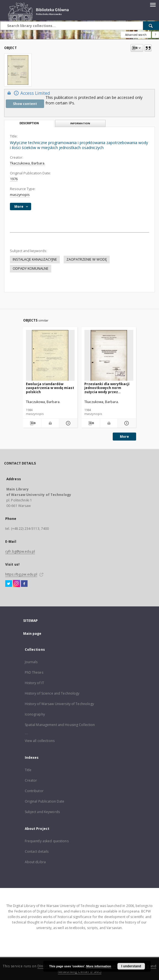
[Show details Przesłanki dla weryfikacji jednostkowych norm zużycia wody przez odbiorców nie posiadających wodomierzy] (126, 423)
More (124, 437)
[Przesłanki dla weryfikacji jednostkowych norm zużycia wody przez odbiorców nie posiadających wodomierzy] (109, 356)
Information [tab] (80, 123)
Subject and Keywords (42, 812)
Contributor (34, 791)
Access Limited (28, 93)
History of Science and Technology (52, 693)
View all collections (40, 741)
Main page (32, 634)
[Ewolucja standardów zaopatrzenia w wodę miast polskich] (50, 356)
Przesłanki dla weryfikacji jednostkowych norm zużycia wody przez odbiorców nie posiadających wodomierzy (108, 388)
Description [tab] (29, 123)
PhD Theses (34, 672)
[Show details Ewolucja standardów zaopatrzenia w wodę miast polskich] (68, 423)
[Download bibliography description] (32, 423)
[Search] (151, 26)
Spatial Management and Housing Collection (60, 725)
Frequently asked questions (47, 841)
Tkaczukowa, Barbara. (28, 163)
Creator (31, 780)
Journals (31, 662)
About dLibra (35, 862)
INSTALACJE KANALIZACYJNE (35, 259)
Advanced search (136, 35)
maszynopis (20, 195)
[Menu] (153, 4)
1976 (14, 179)
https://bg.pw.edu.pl (21, 574)
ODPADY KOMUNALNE (31, 268)
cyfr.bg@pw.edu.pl (20, 551)
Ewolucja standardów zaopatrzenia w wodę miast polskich (50, 388)
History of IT (35, 683)
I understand (131, 966)
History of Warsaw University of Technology (60, 704)
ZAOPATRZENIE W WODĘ (87, 259)
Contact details (37, 851)
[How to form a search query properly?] (155, 35)
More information (99, 966)
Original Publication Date (45, 801)
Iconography (35, 714)
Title (28, 770)
